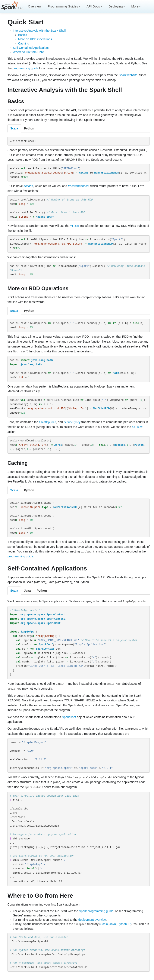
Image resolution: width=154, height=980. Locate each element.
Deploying (117, 6)
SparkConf (69, 715)
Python (122, 922)
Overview (35, 6)
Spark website (128, 75)
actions (28, 186)
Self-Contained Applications (31, 48)
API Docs (94, 6)
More (136, 6)
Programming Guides (64, 6)
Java (113, 922)
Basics (23, 35)
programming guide (25, 68)
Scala (104, 922)
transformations (78, 186)
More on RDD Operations (35, 39)
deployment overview (92, 918)
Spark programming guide (96, 909)
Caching (24, 43)
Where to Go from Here (28, 52)
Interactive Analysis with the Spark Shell (39, 31)
